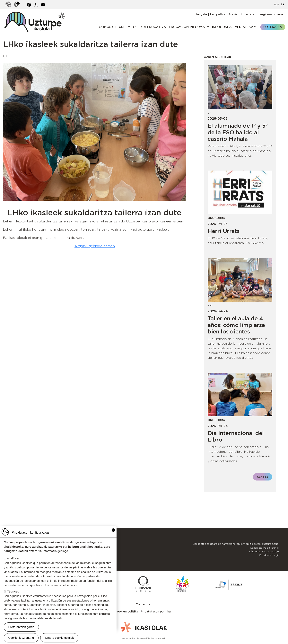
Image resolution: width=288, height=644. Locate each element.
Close (113, 530)
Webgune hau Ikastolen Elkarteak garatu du (144, 638)
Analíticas (13, 558)
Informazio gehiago (55, 551)
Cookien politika (127, 611)
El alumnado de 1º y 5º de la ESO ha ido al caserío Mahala (238, 132)
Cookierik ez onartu (21, 638)
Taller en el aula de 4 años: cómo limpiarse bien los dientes (236, 325)
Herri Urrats (224, 231)
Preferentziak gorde (21, 627)
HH (210, 305)
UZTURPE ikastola (34, 14)
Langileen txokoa (270, 14)
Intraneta (248, 14)
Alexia (233, 14)
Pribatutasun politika (156, 611)
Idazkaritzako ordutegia (264, 551)
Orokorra (216, 218)
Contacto (143, 604)
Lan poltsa (218, 14)
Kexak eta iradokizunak (265, 548)
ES (282, 4)
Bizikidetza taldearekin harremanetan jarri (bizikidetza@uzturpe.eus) (236, 544)
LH (5, 56)
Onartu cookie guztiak (59, 638)
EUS (277, 4)
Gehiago (263, 477)
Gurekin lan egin (269, 555)
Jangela (201, 14)
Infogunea (222, 27)
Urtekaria (273, 27)
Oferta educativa (149, 27)
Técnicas (13, 591)
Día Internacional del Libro (236, 436)
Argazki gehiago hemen (95, 246)
